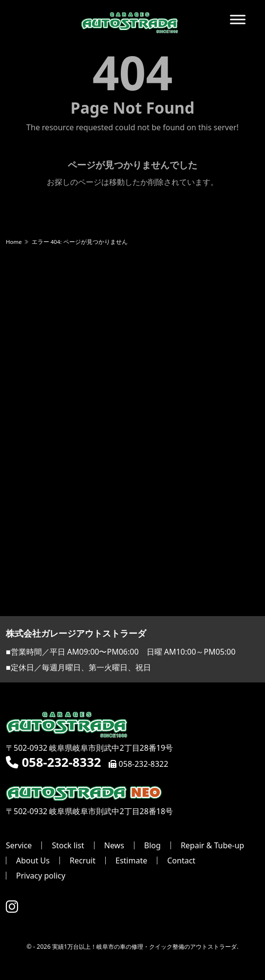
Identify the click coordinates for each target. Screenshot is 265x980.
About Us (33, 860)
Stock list (68, 845)
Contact (181, 860)
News (114, 845)
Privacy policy (41, 876)
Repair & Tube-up (212, 845)
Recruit (83, 860)
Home (14, 242)
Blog (152, 845)
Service (19, 845)
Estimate (131, 860)
